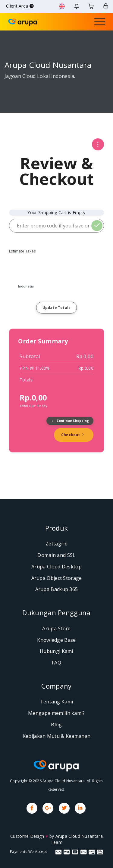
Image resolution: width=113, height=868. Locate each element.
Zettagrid (56, 544)
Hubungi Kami (56, 651)
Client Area (20, 6)
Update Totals (57, 308)
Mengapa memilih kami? (56, 713)
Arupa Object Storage (57, 578)
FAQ (56, 663)
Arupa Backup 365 (57, 589)
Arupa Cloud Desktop (56, 567)
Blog (56, 725)
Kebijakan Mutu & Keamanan (57, 736)
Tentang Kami (57, 702)
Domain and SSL (56, 555)
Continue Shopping (70, 421)
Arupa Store (56, 628)
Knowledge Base (56, 640)
